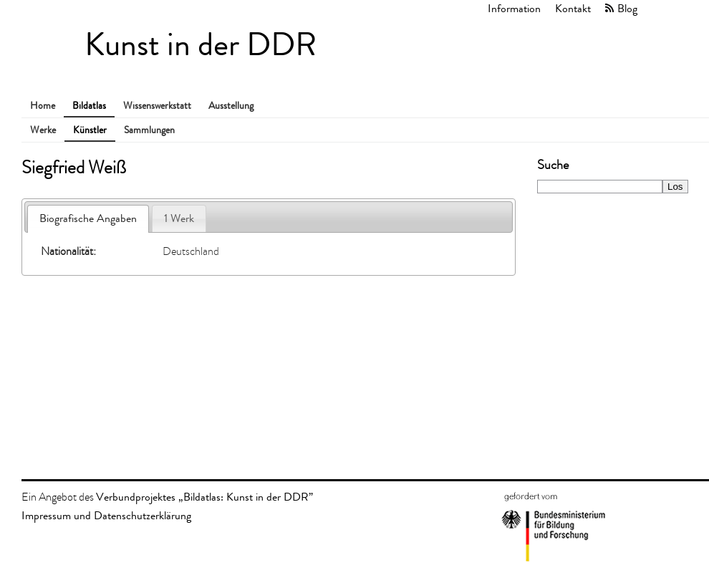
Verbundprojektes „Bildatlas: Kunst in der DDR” (204, 497)
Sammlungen (149, 130)
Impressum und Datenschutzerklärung (106, 515)
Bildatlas (89, 106)
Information (514, 8)
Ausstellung (231, 106)
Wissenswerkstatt (157, 106)
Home (43, 106)
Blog (627, 8)
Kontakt (573, 8)
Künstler (90, 130)
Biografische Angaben (88, 218)
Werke (43, 130)
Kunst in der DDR (201, 45)
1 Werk (179, 218)
